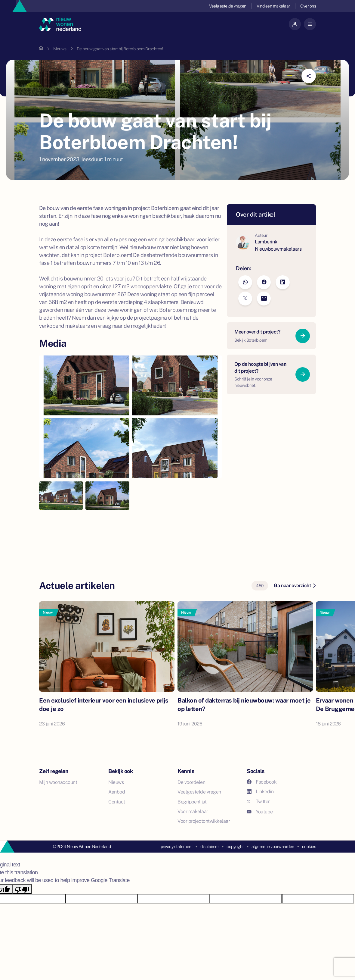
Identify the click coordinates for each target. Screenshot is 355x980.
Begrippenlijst (192, 802)
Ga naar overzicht (295, 585)
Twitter (258, 802)
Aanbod (117, 792)
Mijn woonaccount (58, 782)
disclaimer (210, 847)
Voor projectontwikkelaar (204, 821)
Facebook (262, 782)
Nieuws (60, 49)
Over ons (308, 6)
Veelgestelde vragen (228, 6)
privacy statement (177, 847)
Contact (117, 802)
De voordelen (191, 782)
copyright (235, 847)
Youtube (260, 812)
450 (260, 586)
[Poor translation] (22, 889)
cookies (309, 847)
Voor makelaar (193, 811)
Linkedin (260, 792)
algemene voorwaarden (273, 847)
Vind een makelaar (273, 6)
